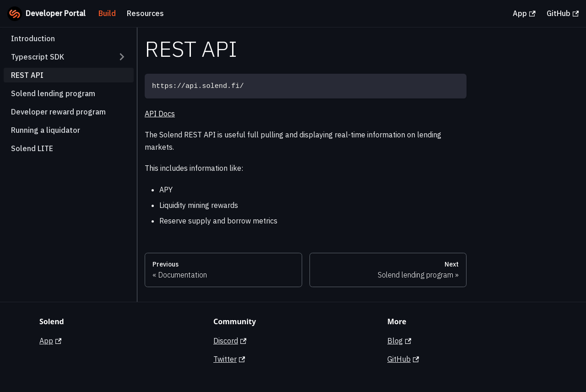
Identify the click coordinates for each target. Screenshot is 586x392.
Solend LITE (32, 148)
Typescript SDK (38, 57)
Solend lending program (53, 93)
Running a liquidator (46, 130)
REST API (27, 75)
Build (107, 13)
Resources (145, 13)
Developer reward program (58, 112)
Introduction (33, 38)
